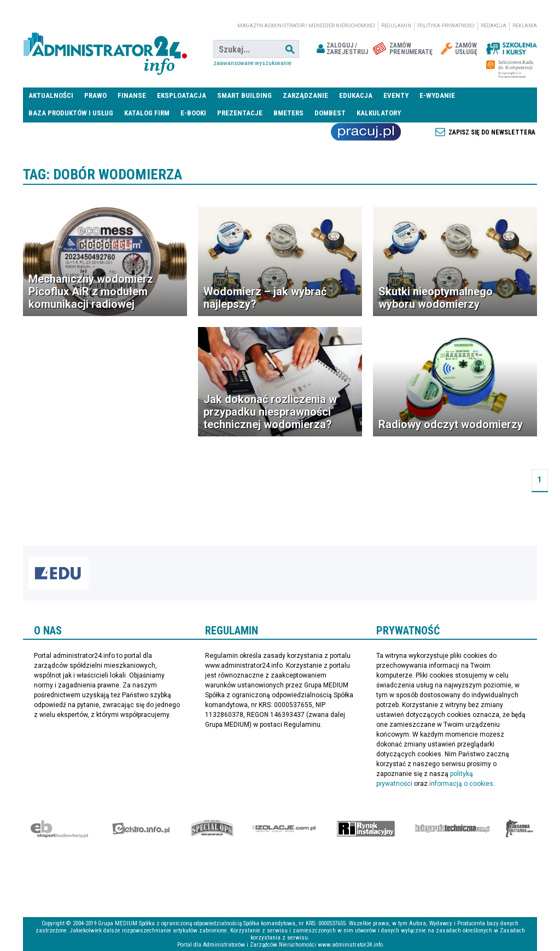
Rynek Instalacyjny (366, 829)
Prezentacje (240, 113)
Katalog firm (147, 113)
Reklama (525, 26)
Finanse (132, 95)
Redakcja (494, 26)
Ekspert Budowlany (59, 829)
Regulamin (396, 26)
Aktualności (51, 95)
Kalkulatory (379, 113)
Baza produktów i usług (71, 113)
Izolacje (284, 829)
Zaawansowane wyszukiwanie (252, 63)
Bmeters (288, 113)
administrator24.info (105, 49)
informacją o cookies (461, 784)
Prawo (95, 95)
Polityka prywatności (446, 26)
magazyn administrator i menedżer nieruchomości (306, 26)
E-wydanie (437, 95)
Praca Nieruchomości (366, 132)
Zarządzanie (305, 95)
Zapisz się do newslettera (492, 132)
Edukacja (356, 95)
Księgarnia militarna (520, 829)
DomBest (330, 113)
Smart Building (244, 95)
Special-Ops (212, 829)
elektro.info (141, 829)
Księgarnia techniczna (452, 829)
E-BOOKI (193, 113)
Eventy (396, 95)
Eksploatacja (182, 95)
